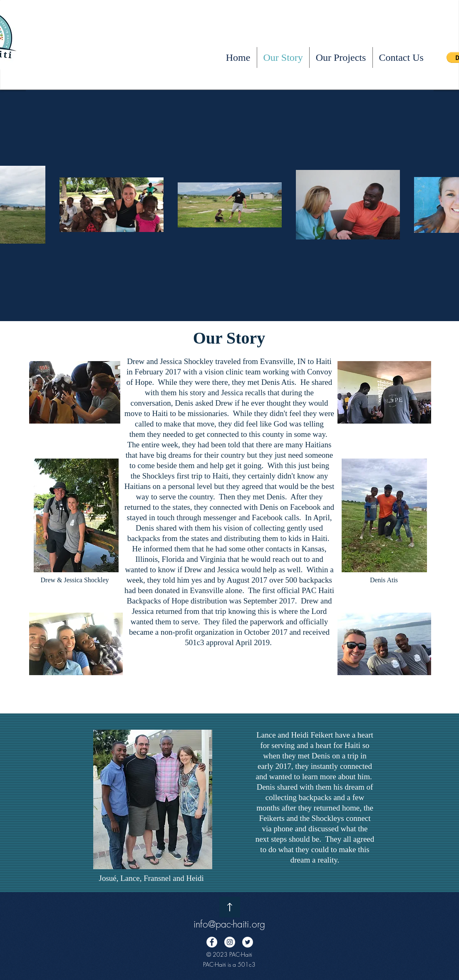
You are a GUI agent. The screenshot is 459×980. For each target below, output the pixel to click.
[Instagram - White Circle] (230, 942)
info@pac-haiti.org (229, 924)
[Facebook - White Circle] (212, 942)
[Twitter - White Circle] (248, 942)
